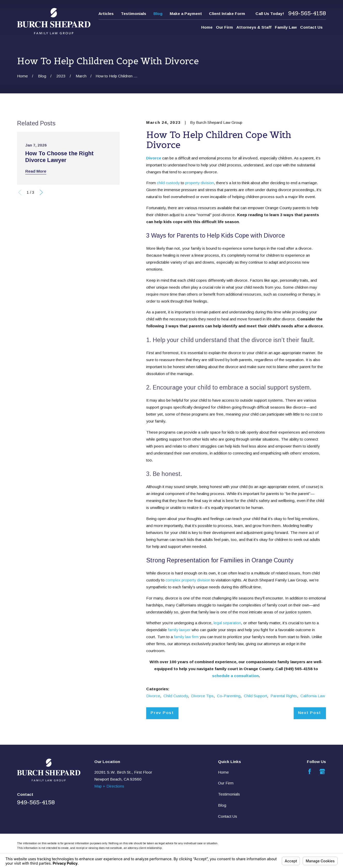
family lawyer (179, 630)
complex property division (188, 580)
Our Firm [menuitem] (224, 27)
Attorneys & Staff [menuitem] (254, 27)
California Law (313, 696)
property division (200, 183)
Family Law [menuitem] (286, 27)
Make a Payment (186, 14)
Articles (106, 14)
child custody (168, 183)
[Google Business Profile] (322, 772)
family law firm (186, 637)
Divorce (153, 696)
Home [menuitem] (207, 27)
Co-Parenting (229, 696)
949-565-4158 (307, 14)
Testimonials (134, 14)
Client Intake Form (227, 14)
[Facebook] (310, 772)
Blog (158, 14)
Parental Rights (284, 696)
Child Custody (176, 696)
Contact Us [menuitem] (311, 27)
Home (223, 772)
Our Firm (226, 783)
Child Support (255, 696)
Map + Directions (109, 786)
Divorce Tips (202, 696)
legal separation (227, 623)
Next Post (310, 713)
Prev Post (162, 713)
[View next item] (41, 192)
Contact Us (228, 816)
